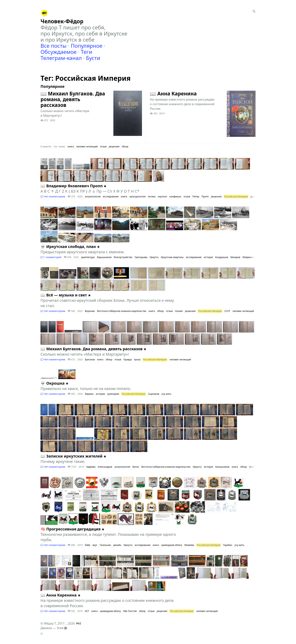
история (208, 257)
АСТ (87, 611)
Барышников (104, 257)
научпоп (163, 197)
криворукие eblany (172, 545)
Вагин (136, 467)
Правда (128, 360)
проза (137, 360)
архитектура (88, 257)
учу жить (166, 394)
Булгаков (90, 360)
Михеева (189, 545)
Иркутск (154, 257)
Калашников (222, 467)
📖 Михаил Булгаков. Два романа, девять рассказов (73, 99)
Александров (105, 467)
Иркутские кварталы (172, 257)
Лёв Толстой (130, 611)
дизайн (117, 545)
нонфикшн (175, 197)
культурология (138, 197)
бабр (88, 545)
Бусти (93, 58)
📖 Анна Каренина (173, 94)
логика (152, 197)
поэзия (179, 311)
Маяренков (249, 257)
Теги (86, 52)
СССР (227, 311)
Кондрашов (222, 257)
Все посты (53, 46)
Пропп (205, 197)
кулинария (113, 394)
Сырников (154, 394)
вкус (95, 545)
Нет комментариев (53, 197)
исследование (111, 197)
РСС (79, 623)
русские (255, 197)
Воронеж (90, 311)
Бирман (89, 394)
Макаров (235, 257)
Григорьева (141, 257)
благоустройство (123, 257)
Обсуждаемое (58, 52)
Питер (196, 197)
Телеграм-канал (61, 58)
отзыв (103, 146)
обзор (125, 146)
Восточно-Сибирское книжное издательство (122, 311)
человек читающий (87, 146)
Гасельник (105, 545)
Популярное (86, 46)
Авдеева (91, 467)
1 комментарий (51, 257)
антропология (93, 197)
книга (71, 146)
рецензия (114, 146)
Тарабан (228, 545)
